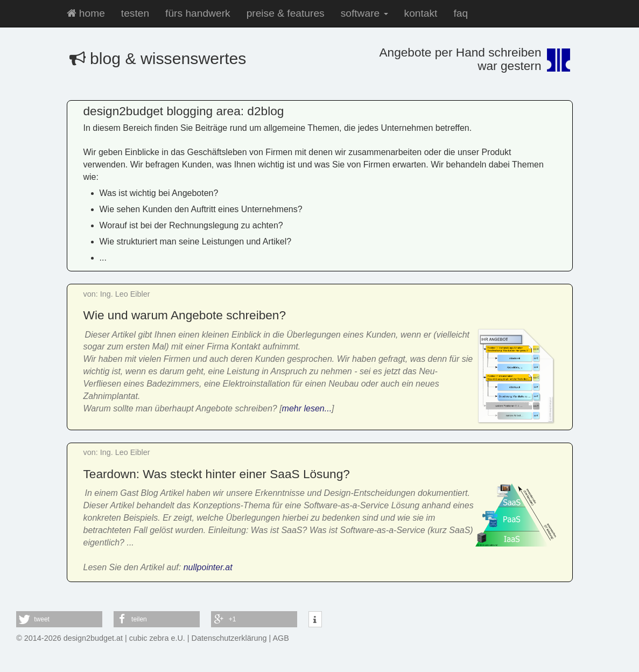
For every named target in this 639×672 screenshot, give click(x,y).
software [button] (364, 13)
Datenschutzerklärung (229, 638)
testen (135, 13)
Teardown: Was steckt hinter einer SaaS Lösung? (217, 474)
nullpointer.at (208, 567)
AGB (281, 638)
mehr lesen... (307, 408)
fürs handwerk (198, 13)
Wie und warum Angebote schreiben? (185, 315)
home (86, 13)
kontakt (421, 13)
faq (461, 13)
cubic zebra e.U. (157, 638)
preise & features (286, 13)
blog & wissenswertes (158, 58)
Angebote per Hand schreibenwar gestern (460, 59)
